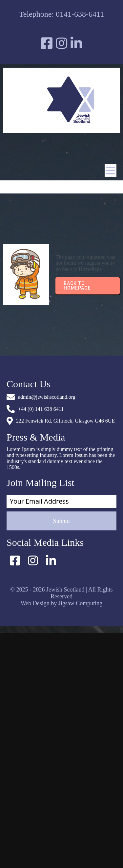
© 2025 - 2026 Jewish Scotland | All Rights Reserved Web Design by (61, 596)
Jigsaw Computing (81, 603)
